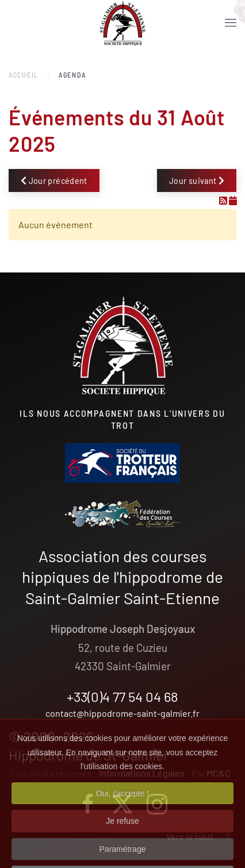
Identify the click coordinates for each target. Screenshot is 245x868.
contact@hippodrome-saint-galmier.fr (122, 713)
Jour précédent (54, 180)
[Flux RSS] (224, 200)
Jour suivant (197, 180)
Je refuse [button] (122, 835)
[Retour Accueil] (122, 23)
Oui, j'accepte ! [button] (122, 807)
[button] (231, 23)
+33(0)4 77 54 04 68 (122, 696)
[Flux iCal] (233, 200)
